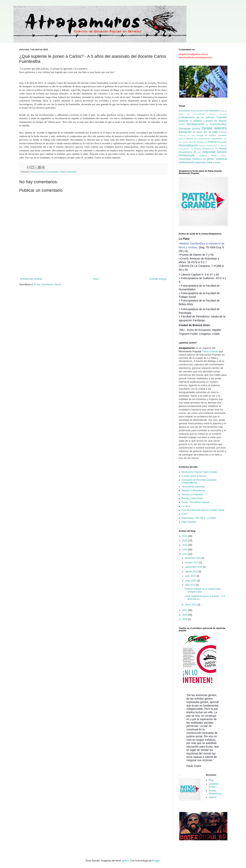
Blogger (156, 861)
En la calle (211, 132)
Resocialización (188, 145)
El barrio (198, 132)
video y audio (213, 162)
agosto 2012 (192, 572)
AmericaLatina (197, 111)
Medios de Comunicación (199, 139)
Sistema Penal (208, 156)
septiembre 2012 (194, 567)
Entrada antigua (158, 279)
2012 (185, 554)
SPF (199, 152)
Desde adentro (214, 128)
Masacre (182, 139)
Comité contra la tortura (194, 476)
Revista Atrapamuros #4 (206, 149)
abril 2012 (190, 585)
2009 (185, 619)
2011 (185, 610)
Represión (72, 172)
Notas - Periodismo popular (196, 502)
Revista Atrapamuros (215, 792)
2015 (185, 541)
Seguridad (209, 152)
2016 (185, 536)
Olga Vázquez (189, 522)
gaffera (125, 861)
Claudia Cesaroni (218, 114)
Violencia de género (203, 159)
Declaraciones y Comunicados (45, 172)
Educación (185, 132)
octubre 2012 (192, 562)
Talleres (213, 797)
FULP (185, 514)
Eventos (223, 132)
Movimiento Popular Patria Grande (199, 472)
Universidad (185, 159)
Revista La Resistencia (193, 490)
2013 (185, 550)
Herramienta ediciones (193, 487)
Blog (211, 780)
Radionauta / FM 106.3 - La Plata (199, 518)
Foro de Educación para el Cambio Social (203, 510)
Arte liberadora (212, 111)
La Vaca (186, 506)
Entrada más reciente (31, 279)
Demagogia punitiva (189, 129)
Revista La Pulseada (192, 495)
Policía (63, 172)
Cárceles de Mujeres (215, 121)
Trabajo (224, 156)
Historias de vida (187, 135)
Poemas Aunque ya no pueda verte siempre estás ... (202, 590)
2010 (185, 615)
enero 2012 (191, 605)
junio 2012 (191, 576)
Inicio (96, 279)
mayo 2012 (191, 581)
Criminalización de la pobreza (196, 117)
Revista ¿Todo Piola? (192, 498)
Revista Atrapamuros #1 (209, 146)
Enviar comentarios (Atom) (47, 285)
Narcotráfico (217, 139)
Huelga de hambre (206, 135)
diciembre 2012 (193, 558)
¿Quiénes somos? (214, 785)
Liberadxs (222, 135)
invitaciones (200, 162)
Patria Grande (210, 351)
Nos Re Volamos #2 (199, 142)
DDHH (182, 124)
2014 (185, 545)
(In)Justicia (184, 111)
